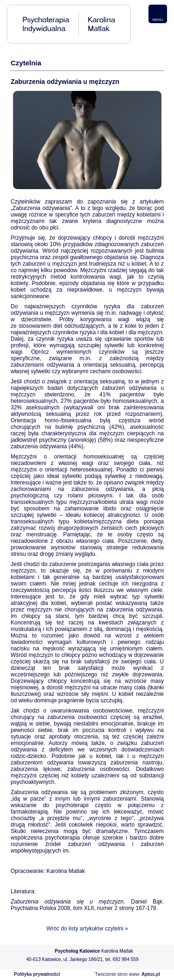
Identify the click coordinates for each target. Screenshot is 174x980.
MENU (158, 20)
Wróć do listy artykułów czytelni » (87, 929)
